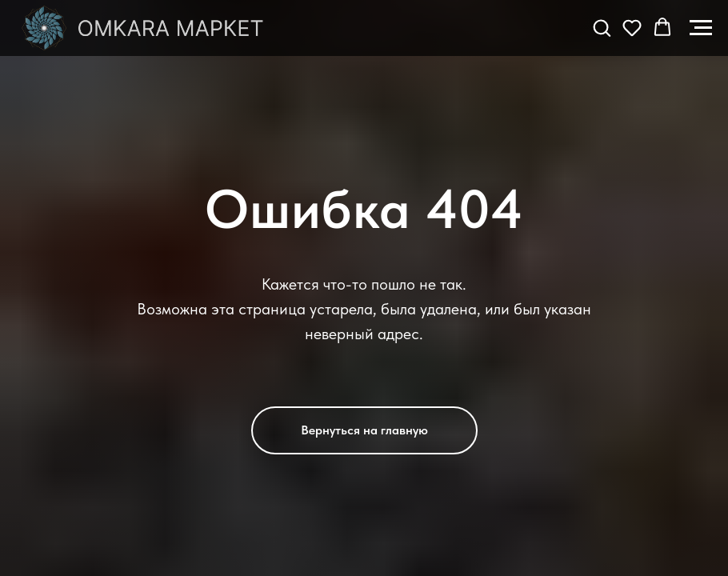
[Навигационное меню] (701, 28)
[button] (602, 27)
